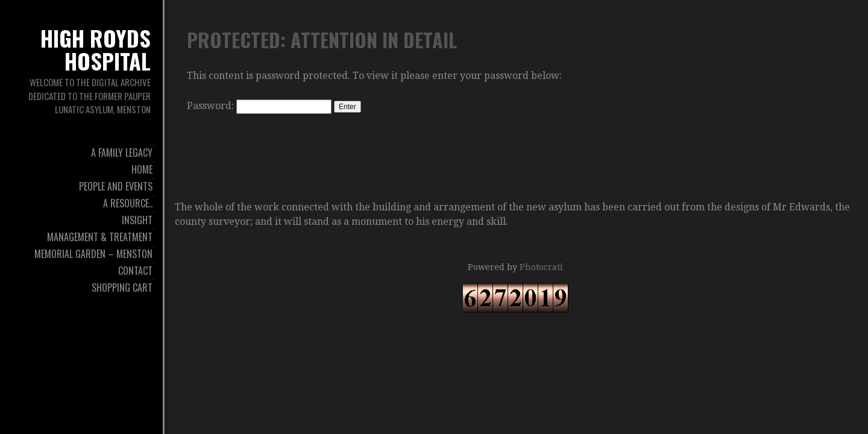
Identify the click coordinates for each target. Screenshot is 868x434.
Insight (137, 220)
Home (142, 169)
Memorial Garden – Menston (93, 254)
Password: (259, 106)
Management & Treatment (100, 237)
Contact (135, 271)
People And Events (116, 186)
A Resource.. (128, 203)
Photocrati (541, 267)
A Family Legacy (122, 153)
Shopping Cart (122, 288)
